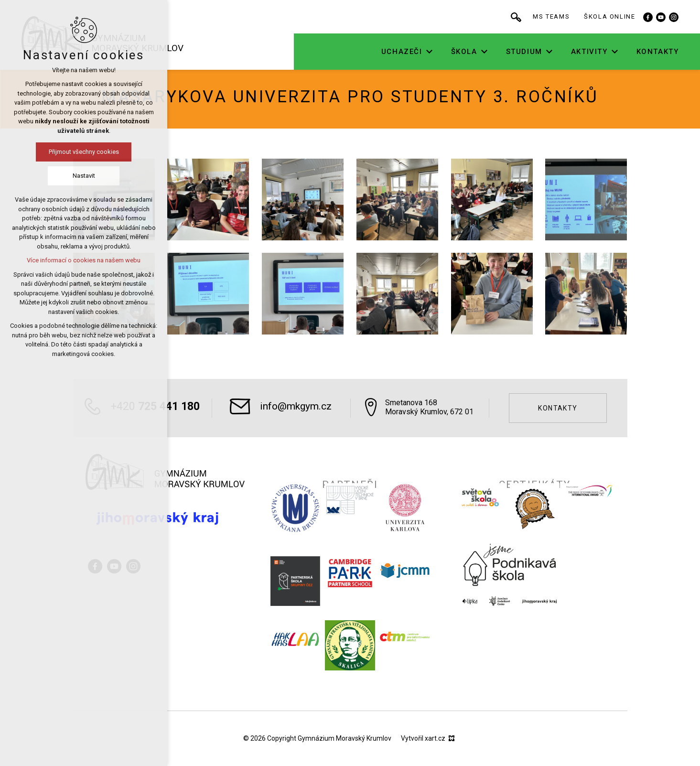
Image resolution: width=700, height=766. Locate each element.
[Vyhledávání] (517, 17)
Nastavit (84, 176)
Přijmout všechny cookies (84, 152)
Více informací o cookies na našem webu (84, 260)
